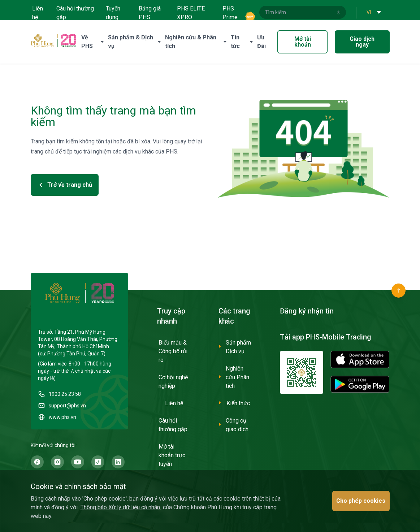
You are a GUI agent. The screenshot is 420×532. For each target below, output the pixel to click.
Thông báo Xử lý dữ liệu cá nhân (121, 507)
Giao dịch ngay (362, 42)
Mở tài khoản (303, 42)
